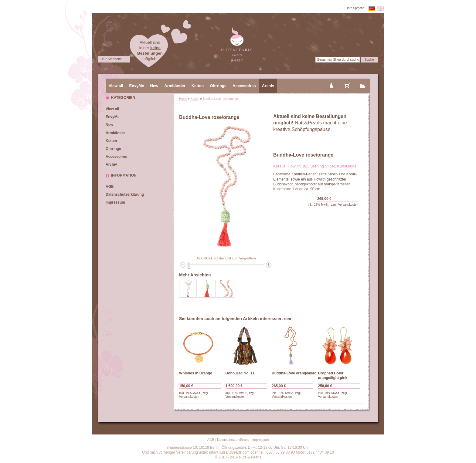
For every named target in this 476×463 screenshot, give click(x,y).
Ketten (195, 99)
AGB (110, 187)
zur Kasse (363, 81)
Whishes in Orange (196, 373)
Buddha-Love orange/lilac (294, 373)
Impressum (115, 202)
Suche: (309, 59)
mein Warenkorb (348, 81)
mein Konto (332, 81)
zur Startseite (112, 59)
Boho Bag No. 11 (240, 373)
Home (183, 99)
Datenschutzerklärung (125, 194)
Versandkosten (348, 205)
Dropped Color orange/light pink (333, 375)
